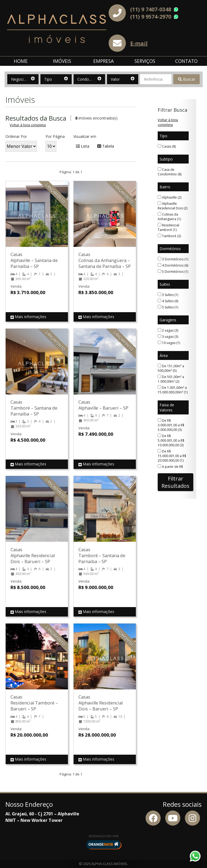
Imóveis (62, 61)
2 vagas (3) (168, 330)
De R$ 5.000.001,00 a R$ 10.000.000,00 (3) (171, 440)
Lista (83, 146)
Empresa (103, 61)
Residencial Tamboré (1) (168, 227)
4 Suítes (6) (168, 301)
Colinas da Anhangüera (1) (169, 217)
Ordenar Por (16, 136)
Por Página (55, 136)
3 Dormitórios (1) (173, 259)
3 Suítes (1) (168, 295)
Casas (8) (167, 146)
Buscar (187, 79)
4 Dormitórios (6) (173, 265)
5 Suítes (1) (168, 307)
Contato (186, 61)
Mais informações (28, 317)
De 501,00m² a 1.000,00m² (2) (171, 379)
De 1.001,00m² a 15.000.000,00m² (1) (173, 390)
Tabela (106, 146)
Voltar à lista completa (28, 125)
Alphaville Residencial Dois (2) (172, 206)
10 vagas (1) (169, 343)
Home (21, 61)
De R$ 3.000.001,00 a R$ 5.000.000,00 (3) (171, 425)
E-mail (139, 43)
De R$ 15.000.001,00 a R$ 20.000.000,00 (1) (172, 456)
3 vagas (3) (168, 337)
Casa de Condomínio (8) (170, 172)
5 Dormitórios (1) (173, 272)
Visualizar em (85, 136)
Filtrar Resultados (175, 482)
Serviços (145, 61)
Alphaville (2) (170, 197)
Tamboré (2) (169, 236)
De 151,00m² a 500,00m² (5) (171, 368)
